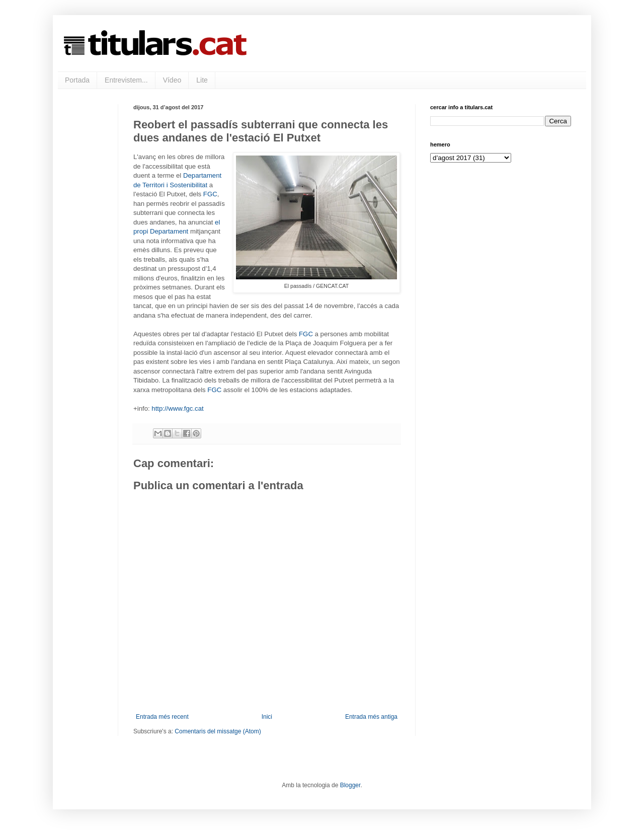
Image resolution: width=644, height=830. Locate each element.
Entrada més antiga (371, 717)
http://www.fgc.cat (177, 408)
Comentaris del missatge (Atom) (218, 731)
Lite (202, 80)
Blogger (350, 785)
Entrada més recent (162, 717)
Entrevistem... (126, 80)
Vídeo (172, 80)
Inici (267, 717)
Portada (77, 80)
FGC (210, 194)
